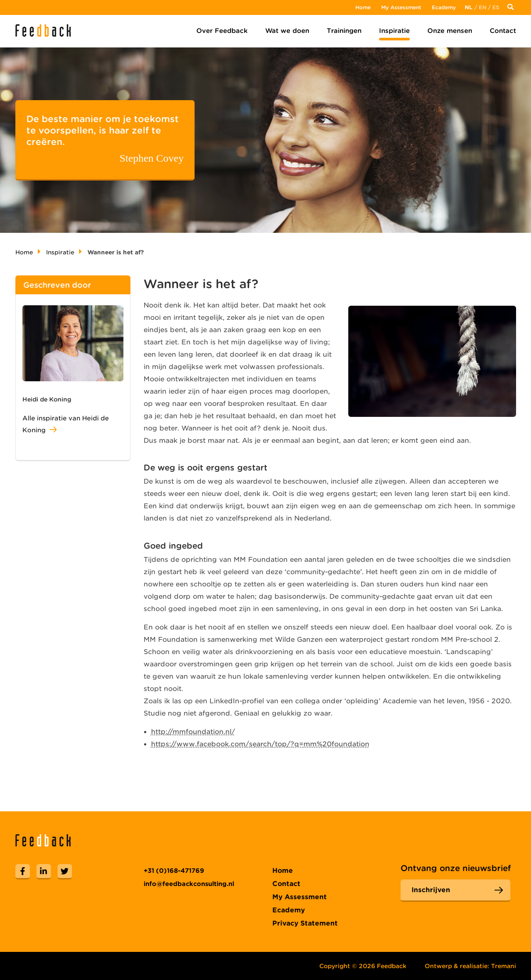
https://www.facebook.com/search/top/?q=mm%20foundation (260, 744)
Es (496, 7)
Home (363, 7)
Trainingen (344, 31)
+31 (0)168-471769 (174, 871)
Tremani (504, 966)
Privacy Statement (305, 923)
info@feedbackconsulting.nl (189, 884)
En (482, 7)
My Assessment (401, 7)
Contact (503, 31)
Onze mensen (450, 31)
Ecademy (444, 7)
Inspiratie (394, 31)
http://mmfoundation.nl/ (193, 732)
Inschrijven (431, 890)
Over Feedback (222, 31)
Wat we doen (287, 31)
